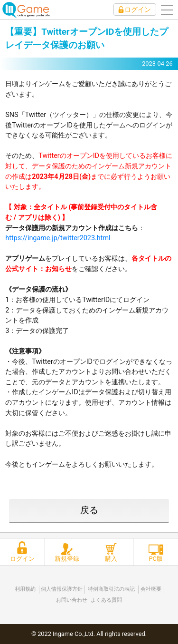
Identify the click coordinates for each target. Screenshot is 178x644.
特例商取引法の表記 (111, 589)
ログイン (138, 10)
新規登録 (67, 559)
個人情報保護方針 (62, 589)
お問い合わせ (72, 600)
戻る (89, 510)
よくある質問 (106, 600)
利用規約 (25, 589)
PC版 (155, 559)
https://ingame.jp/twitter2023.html (58, 238)
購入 (111, 559)
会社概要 (151, 589)
